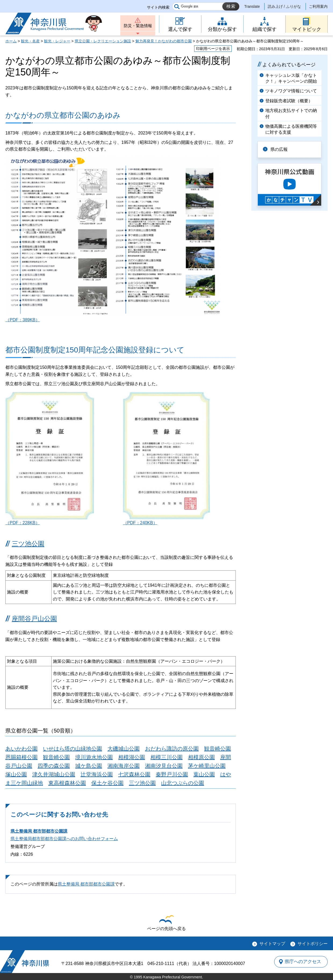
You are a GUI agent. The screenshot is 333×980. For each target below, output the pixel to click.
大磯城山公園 (124, 749)
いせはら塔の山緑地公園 (73, 749)
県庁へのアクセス (303, 961)
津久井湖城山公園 (54, 774)
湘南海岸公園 (124, 766)
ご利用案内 (318, 6)
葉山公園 (204, 774)
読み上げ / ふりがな (284, 6)
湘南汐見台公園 (164, 766)
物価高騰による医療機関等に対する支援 (291, 129)
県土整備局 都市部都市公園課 (39, 831)
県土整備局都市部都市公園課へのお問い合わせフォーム (64, 839)
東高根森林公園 (67, 783)
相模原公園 (201, 757)
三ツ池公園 (28, 544)
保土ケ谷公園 (107, 783)
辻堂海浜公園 (97, 774)
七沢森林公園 (134, 774)
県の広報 (280, 149)
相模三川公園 (166, 757)
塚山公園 (16, 774)
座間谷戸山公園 (34, 619)
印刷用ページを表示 (213, 49)
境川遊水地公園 (94, 757)
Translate (252, 6)
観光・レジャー (57, 41)
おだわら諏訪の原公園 (172, 749)
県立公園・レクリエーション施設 (103, 41)
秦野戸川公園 (172, 774)
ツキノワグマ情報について (291, 91)
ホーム (11, 41)
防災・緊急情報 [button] (138, 26)
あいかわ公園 (21, 749)
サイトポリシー (313, 944)
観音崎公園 (218, 749)
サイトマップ (272, 944)
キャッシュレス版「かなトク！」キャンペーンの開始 (291, 78)
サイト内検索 (158, 7)
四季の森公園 (54, 766)
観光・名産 (30, 41)
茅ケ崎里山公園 (207, 766)
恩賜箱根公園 (21, 757)
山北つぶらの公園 (183, 783)
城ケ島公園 (89, 766)
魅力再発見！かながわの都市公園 (164, 41)
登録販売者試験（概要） (289, 101)
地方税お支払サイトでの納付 (291, 113)
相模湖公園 (132, 757)
